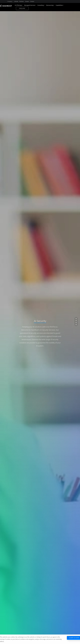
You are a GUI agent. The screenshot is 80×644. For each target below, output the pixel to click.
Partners (22, 1)
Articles (16, 1)
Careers (27, 1)
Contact (32, 1)
